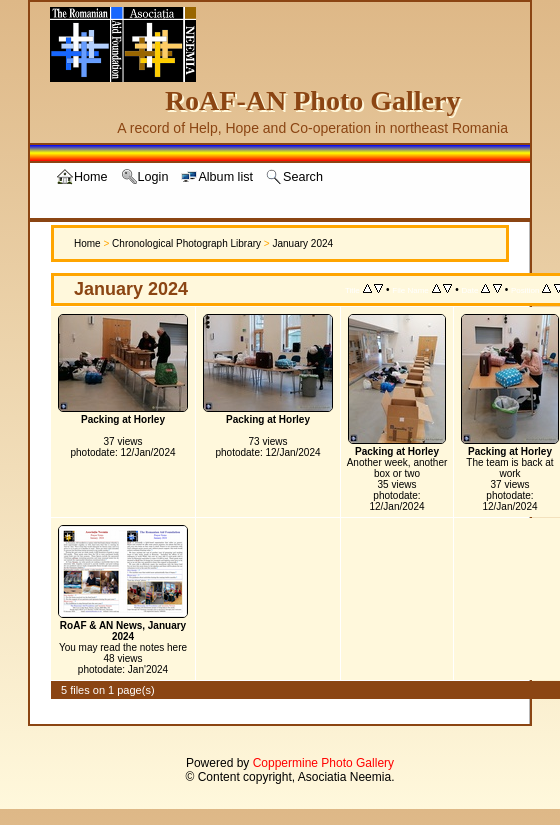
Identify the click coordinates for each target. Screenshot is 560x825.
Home (87, 243)
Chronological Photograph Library (186, 243)
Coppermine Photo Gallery (323, 763)
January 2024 (302, 243)
